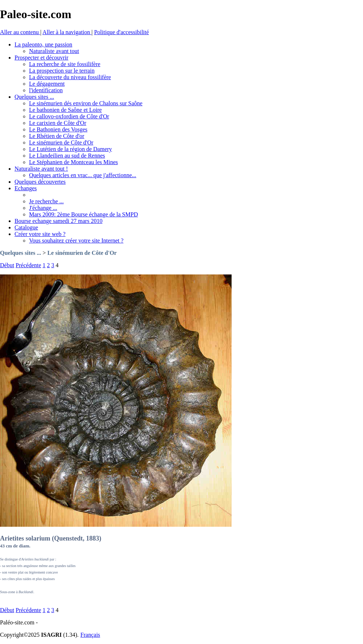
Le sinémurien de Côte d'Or (82, 253)
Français (90, 635)
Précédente (28, 265)
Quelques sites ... (21, 253)
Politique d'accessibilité (121, 32)
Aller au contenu (20, 32)
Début (7, 265)
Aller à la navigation (67, 32)
